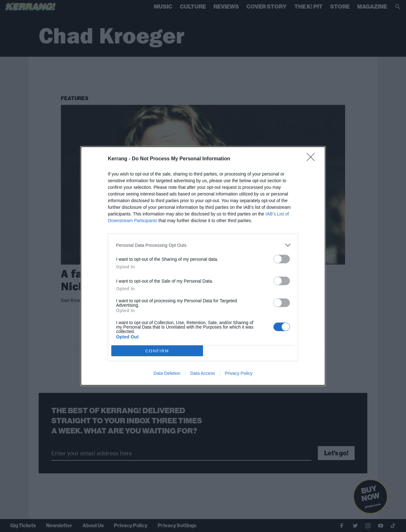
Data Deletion (167, 373)
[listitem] (203, 245)
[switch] (282, 259)
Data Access (203, 373)
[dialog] (203, 266)
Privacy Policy (239, 373)
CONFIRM (157, 351)
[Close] (313, 159)
